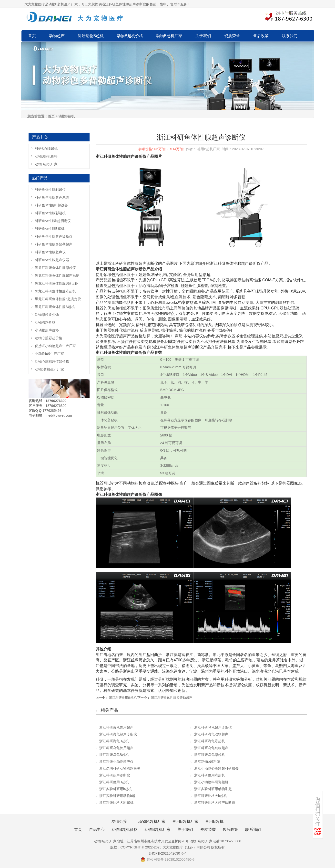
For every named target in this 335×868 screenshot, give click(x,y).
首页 (32, 36)
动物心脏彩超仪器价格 (52, 361)
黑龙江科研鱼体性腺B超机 (55, 307)
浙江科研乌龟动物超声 (211, 748)
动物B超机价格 (130, 36)
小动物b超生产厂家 (50, 354)
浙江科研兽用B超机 (114, 782)
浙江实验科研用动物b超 (117, 796)
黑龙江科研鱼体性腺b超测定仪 (58, 299)
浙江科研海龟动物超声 (211, 734)
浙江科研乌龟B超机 (114, 755)
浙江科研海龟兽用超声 (116, 727)
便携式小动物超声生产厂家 (55, 346)
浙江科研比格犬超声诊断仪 (215, 803)
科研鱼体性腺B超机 (50, 229)
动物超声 (57, 36)
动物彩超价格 (45, 322)
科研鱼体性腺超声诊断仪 (54, 236)
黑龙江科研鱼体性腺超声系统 (57, 275)
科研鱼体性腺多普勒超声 (54, 244)
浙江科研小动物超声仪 (116, 762)
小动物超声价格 (47, 330)
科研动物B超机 (91, 36)
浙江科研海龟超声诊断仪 (118, 734)
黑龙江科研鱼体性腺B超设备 (56, 283)
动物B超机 (66, 116)
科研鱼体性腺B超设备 (51, 205)
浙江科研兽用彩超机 (210, 775)
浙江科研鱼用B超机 (123, 698)
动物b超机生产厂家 (50, 369)
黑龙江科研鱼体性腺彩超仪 (55, 268)
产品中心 (97, 830)
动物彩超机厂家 (152, 821)
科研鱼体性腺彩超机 (50, 213)
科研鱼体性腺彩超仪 (50, 190)
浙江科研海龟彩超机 (210, 741)
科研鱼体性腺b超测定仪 (53, 221)
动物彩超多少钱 (47, 315)
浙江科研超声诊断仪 (115, 775)
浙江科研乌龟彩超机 (210, 755)
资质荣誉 (232, 36)
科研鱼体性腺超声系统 (52, 197)
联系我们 (290, 36)
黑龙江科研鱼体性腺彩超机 (55, 291)
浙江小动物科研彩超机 (211, 782)
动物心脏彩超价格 (49, 338)
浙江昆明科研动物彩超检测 (120, 768)
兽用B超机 (214, 821)
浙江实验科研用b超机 (116, 789)
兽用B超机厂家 (185, 821)
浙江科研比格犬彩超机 (116, 803)
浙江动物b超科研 (207, 762)
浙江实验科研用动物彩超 (213, 789)
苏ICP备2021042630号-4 (168, 853)
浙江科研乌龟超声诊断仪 (213, 727)
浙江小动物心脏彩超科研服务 (216, 768)
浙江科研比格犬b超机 (211, 796)
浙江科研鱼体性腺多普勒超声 (172, 698)
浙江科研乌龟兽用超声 (116, 748)
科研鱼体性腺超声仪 (50, 252)
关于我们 (203, 36)
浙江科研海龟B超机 (114, 741)
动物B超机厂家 (169, 36)
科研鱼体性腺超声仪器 (52, 260)
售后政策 (261, 36)
